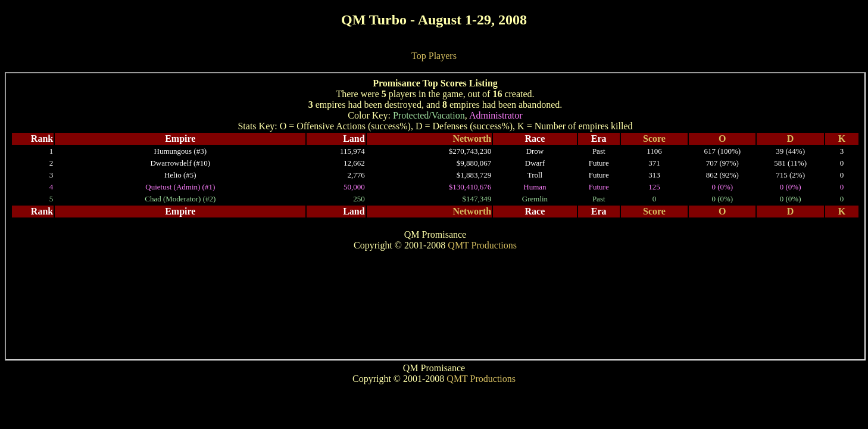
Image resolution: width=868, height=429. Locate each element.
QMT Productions (481, 379)
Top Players (434, 56)
